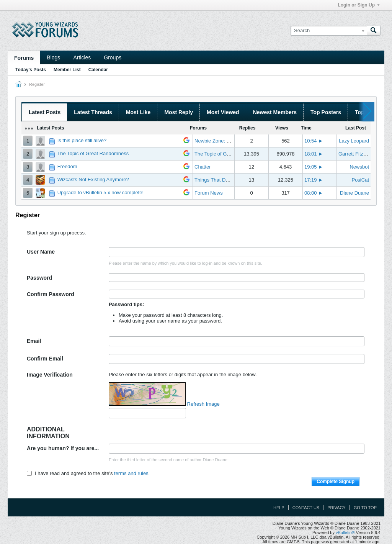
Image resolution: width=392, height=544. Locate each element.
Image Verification (50, 375)
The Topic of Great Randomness (93, 153)
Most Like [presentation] (138, 112)
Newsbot (359, 167)
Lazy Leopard (354, 141)
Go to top (365, 508)
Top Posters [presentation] (326, 112)
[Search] (329, 31)
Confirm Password (51, 294)
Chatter (203, 167)
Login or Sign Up (359, 5)
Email (34, 341)
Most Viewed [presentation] (223, 112)
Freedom (67, 166)
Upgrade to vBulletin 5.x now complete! (100, 193)
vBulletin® (345, 533)
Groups (113, 57)
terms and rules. (132, 473)
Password (39, 278)
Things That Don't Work (220, 180)
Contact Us (306, 508)
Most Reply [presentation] (179, 112)
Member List (67, 70)
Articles (82, 57)
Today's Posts (31, 70)
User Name (41, 252)
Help (279, 508)
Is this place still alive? (82, 140)
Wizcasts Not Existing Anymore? (93, 179)
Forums (24, 58)
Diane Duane (354, 193)
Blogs (53, 57)
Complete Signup (336, 482)
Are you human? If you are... (63, 448)
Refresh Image (203, 404)
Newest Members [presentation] (275, 112)
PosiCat (360, 180)
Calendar (98, 70)
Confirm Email (45, 359)
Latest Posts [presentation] (45, 112)
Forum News (209, 193)
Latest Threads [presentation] (93, 112)
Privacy (336, 508)
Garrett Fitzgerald (358, 154)
